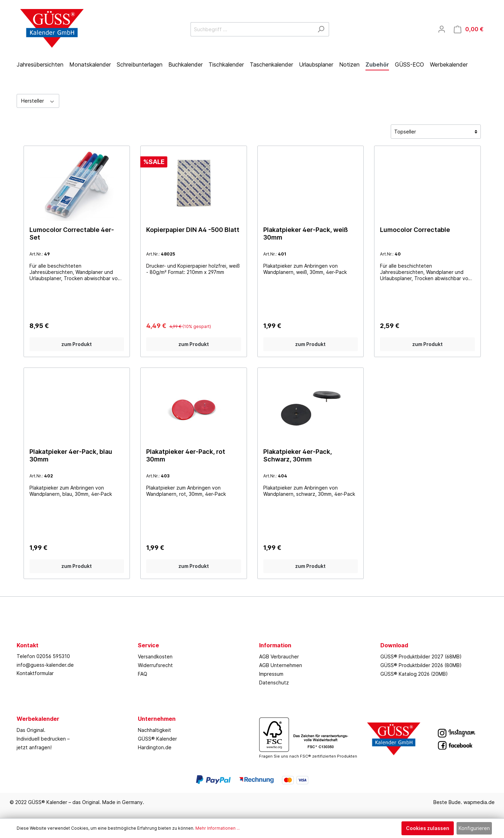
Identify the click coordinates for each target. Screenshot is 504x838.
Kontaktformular (35, 673)
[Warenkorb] (469, 29)
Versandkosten (155, 656)
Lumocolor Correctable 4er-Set (72, 234)
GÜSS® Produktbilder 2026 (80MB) (421, 665)
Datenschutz (274, 683)
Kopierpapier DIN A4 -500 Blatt (193, 230)
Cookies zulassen (428, 828)
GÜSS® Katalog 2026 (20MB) (414, 674)
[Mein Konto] (442, 29)
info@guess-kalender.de (45, 665)
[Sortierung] (436, 132)
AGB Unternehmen (281, 665)
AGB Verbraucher (279, 656)
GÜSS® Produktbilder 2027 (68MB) (421, 656)
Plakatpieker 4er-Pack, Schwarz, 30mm (298, 455)
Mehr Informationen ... (218, 828)
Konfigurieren (474, 828)
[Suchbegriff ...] (252, 29)
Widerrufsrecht (155, 665)
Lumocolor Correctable (415, 230)
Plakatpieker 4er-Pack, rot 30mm (186, 455)
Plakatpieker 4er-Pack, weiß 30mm (306, 234)
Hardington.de (155, 747)
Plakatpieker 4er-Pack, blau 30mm (71, 455)
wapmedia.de (479, 802)
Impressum (271, 674)
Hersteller (38, 101)
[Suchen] (321, 29)
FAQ (143, 674)
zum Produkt (77, 344)
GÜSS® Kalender (157, 739)
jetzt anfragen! (34, 747)
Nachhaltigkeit (154, 730)
